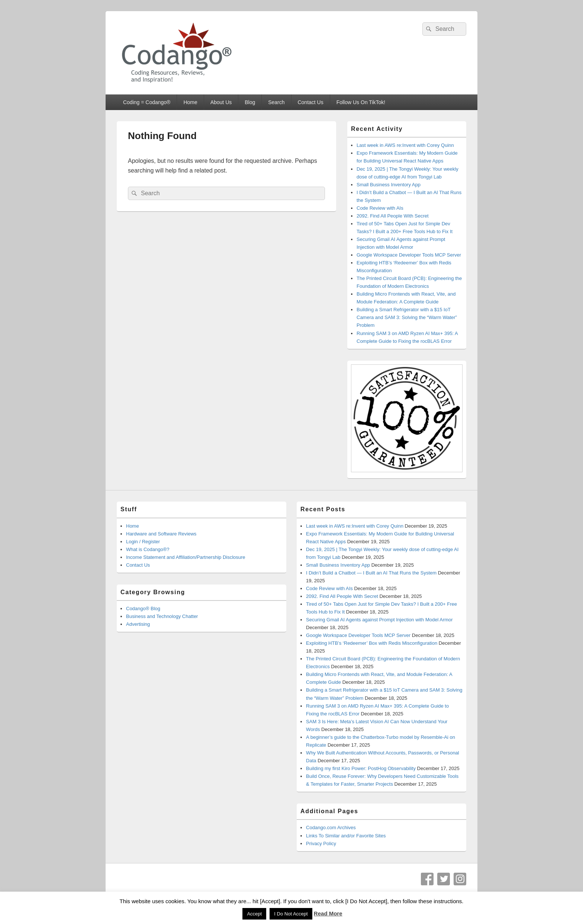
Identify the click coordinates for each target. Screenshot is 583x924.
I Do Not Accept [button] (291, 914)
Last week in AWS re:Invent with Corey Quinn (405, 145)
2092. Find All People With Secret (393, 216)
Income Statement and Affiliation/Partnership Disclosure (186, 557)
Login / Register (143, 542)
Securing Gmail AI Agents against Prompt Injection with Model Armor (379, 620)
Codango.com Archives (331, 828)
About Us (221, 102)
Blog (250, 102)
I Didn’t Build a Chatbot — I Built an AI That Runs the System (371, 573)
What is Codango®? (148, 549)
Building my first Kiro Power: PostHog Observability (361, 768)
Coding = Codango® (147, 102)
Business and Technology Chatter (162, 616)
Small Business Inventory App (389, 185)
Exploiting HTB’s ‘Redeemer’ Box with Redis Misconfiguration (372, 643)
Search (276, 102)
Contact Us (310, 102)
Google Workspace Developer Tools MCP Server (409, 255)
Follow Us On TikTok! (361, 102)
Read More (328, 913)
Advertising (138, 624)
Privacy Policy (321, 843)
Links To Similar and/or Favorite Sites (346, 836)
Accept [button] (254, 914)
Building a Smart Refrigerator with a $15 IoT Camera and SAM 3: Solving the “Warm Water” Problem (407, 317)
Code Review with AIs (380, 208)
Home (190, 102)
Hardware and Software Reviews (161, 534)
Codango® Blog (143, 609)
